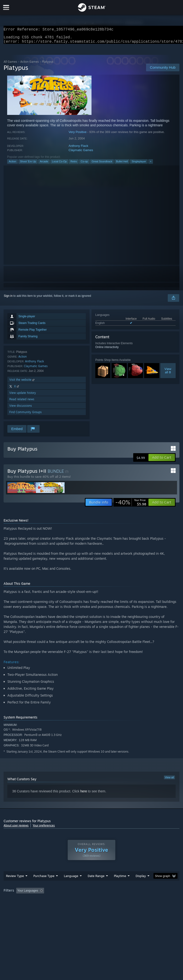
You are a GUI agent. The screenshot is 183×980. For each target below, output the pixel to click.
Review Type (15, 879)
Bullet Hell (122, 164)
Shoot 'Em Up (28, 164)
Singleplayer (139, 164)
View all (169, 780)
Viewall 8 (168, 373)
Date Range (96, 879)
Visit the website (22, 382)
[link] (131, 505)
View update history (23, 396)
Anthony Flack (78, 149)
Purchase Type (44, 879)
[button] (162, 460)
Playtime (120, 879)
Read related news (22, 402)
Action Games (30, 64)
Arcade (44, 164)
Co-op (84, 164)
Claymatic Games (81, 153)
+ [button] (151, 164)
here (84, 794)
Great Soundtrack (102, 164)
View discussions (21, 408)
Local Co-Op (59, 164)
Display (141, 879)
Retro (74, 164)
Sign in (8, 299)
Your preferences (44, 828)
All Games (10, 64)
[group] (91, 894)
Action (13, 164)
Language (71, 879)
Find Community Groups (25, 415)
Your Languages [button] (28, 893)
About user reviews (16, 828)
